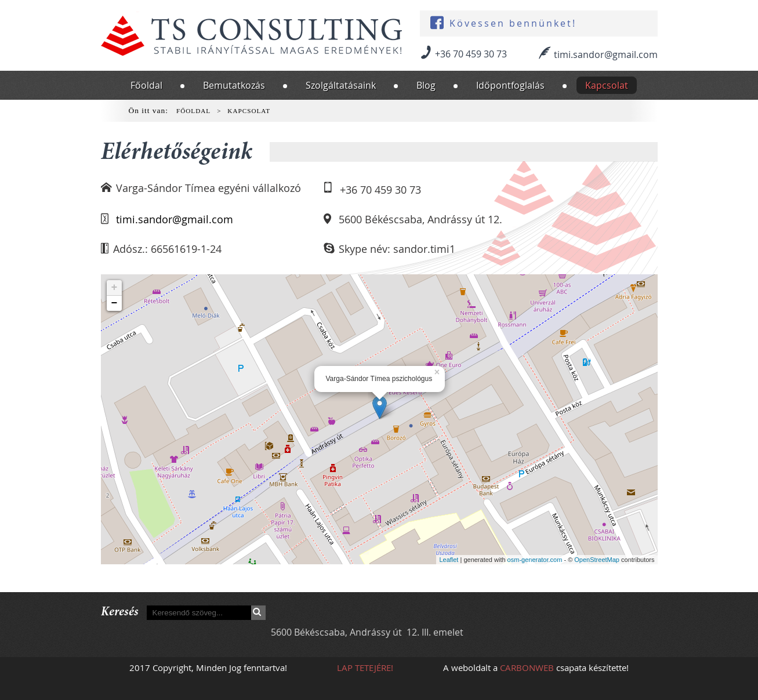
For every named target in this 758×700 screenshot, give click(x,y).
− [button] (115, 303)
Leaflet (449, 560)
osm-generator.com (535, 560)
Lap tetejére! (365, 668)
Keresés (258, 613)
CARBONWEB (527, 668)
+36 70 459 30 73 (471, 54)
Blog (426, 85)
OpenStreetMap (597, 560)
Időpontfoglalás (510, 85)
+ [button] (115, 288)
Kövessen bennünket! (513, 23)
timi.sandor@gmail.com (606, 55)
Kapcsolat (607, 85)
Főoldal (146, 85)
